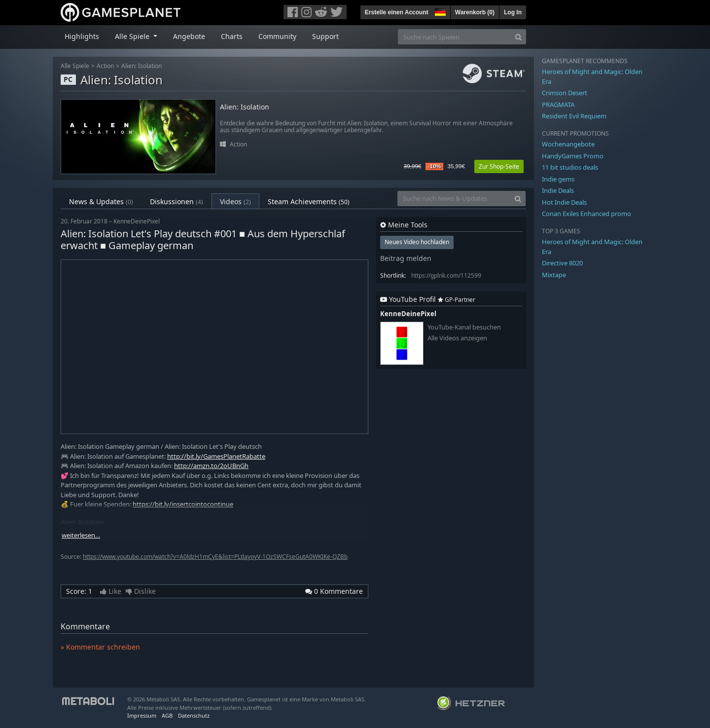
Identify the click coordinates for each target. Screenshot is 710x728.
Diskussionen (177, 201)
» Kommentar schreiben (100, 647)
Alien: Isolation (142, 66)
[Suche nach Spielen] (455, 37)
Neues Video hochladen (417, 242)
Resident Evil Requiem (574, 116)
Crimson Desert (565, 93)
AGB (167, 715)
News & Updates (101, 201)
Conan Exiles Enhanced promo (586, 214)
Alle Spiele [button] (133, 36)
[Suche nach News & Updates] (454, 199)
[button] (439, 11)
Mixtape (554, 275)
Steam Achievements (309, 201)
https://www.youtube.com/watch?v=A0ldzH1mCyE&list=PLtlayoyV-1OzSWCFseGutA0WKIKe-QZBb (215, 557)
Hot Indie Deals (564, 202)
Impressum (142, 715)
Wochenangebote (568, 144)
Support (325, 36)
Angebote (189, 36)
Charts (232, 36)
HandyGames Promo (573, 156)
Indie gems (558, 179)
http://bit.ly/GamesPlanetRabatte (216, 456)
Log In (513, 12)
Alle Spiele (75, 66)
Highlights (82, 36)
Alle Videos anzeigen (457, 338)
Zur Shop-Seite (499, 166)
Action (105, 66)
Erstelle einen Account (397, 12)
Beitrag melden (406, 258)
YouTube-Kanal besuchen (464, 327)
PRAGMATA (558, 105)
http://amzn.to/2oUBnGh (211, 466)
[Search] (518, 37)
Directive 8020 (562, 263)
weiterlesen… (81, 535)
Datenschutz (194, 715)
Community (277, 36)
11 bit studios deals (570, 167)
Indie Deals (558, 190)
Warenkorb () (475, 12)
